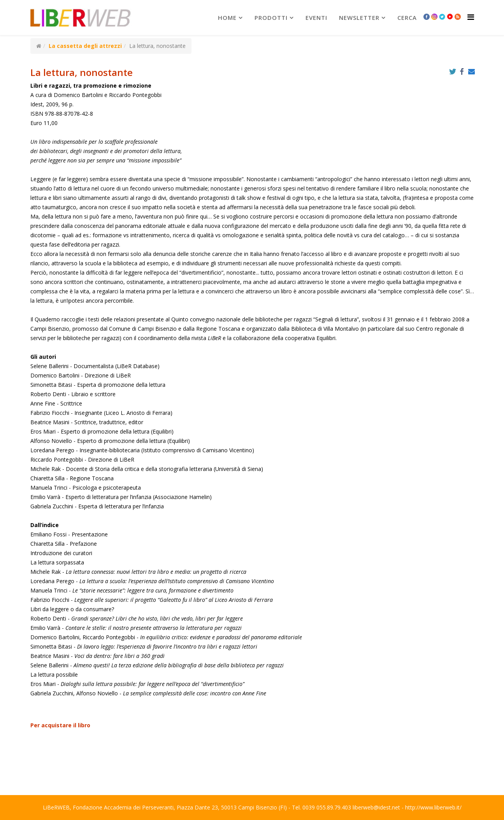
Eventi (316, 18)
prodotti (271, 18)
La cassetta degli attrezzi (85, 46)
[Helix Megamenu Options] (471, 17)
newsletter (359, 18)
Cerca (407, 18)
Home (227, 18)
